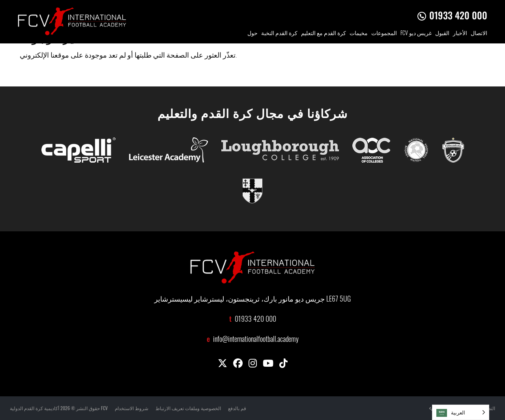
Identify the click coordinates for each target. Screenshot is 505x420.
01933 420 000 (458, 15)
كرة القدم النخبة (279, 34)
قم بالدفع (237, 408)
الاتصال (479, 34)
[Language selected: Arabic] (461, 412)
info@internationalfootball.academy (256, 340)
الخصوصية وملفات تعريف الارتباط (188, 408)
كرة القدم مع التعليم (324, 34)
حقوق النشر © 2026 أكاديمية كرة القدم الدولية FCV (59, 408)
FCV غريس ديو (416, 34)
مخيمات (359, 34)
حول (252, 34)
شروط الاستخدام (132, 408)
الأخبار (460, 34)
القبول (442, 34)
